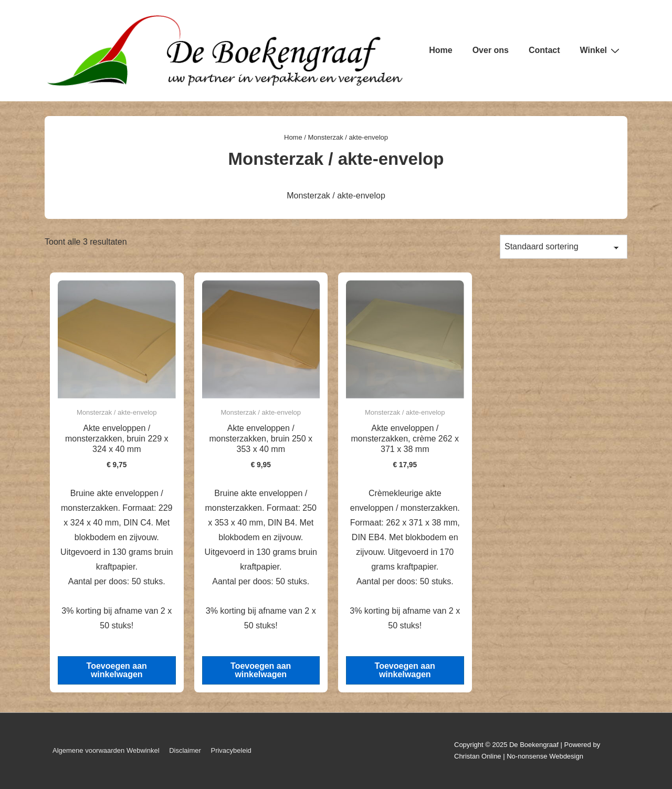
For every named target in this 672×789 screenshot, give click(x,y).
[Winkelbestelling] (564, 247)
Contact (544, 50)
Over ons (491, 50)
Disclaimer (185, 750)
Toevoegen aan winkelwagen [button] (117, 670)
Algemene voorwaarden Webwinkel (106, 750)
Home (440, 50)
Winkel (601, 50)
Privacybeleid (231, 750)
